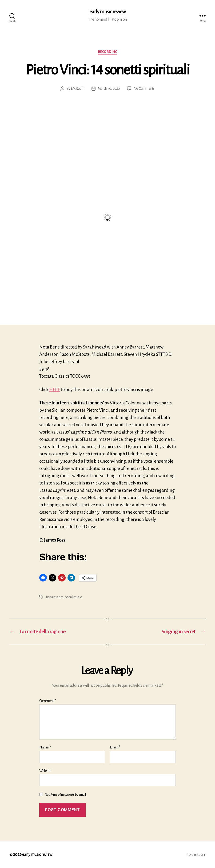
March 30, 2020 (109, 89)
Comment (48, 701)
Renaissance (55, 597)
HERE (55, 389)
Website (45, 771)
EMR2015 (78, 89)
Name (45, 747)
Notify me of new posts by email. (66, 795)
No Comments (144, 89)
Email (115, 747)
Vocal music (73, 597)
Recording (108, 52)
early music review (107, 12)
